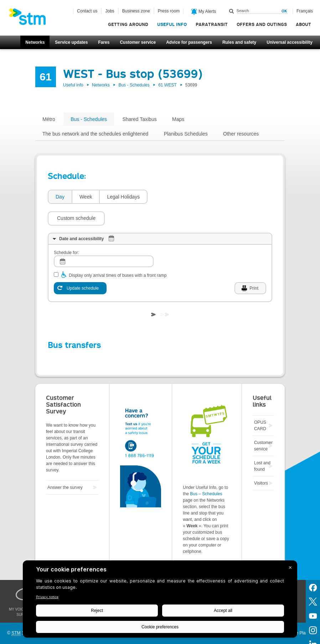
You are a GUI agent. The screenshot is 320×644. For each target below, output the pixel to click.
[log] (104, 240)
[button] (180, 197)
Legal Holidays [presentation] (123, 197)
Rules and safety (239, 42)
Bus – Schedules (206, 473)
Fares (104, 42)
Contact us (87, 11)
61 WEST (167, 85)
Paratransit (212, 24)
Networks (35, 42)
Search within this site (232, 11)
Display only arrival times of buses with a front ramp (118, 254)
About (303, 24)
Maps (178, 119)
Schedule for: (66, 231)
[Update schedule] (80, 267)
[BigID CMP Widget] (160, 601)
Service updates (71, 42)
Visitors (261, 462)
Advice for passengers (189, 42)
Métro (49, 119)
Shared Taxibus (139, 119)
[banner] (31, 19)
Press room (169, 11)
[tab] (60, 197)
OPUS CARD (260, 404)
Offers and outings (262, 24)
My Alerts (204, 12)
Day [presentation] (60, 197)
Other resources (241, 134)
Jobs (110, 11)
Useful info (172, 24)
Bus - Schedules (134, 85)
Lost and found (262, 445)
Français (305, 11)
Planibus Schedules (186, 134)
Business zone (136, 11)
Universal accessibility (290, 42)
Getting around (128, 24)
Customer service (138, 42)
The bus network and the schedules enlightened (95, 134)
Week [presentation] (86, 197)
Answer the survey (65, 466)
